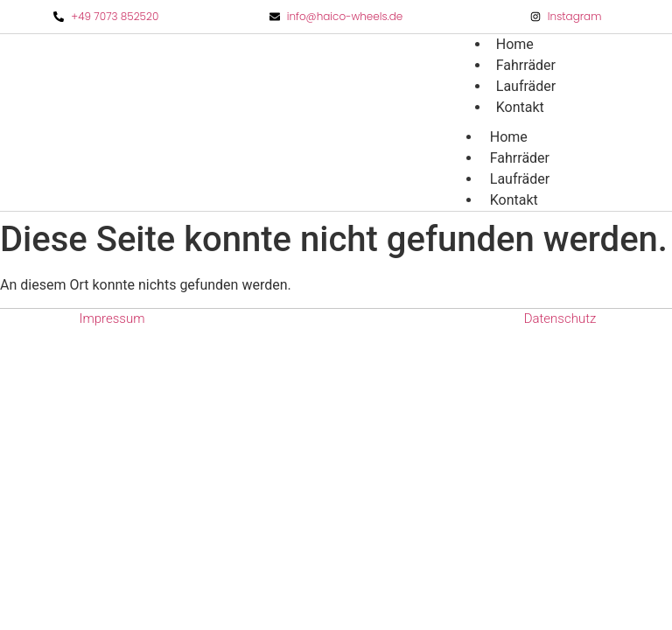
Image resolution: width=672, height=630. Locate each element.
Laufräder (520, 179)
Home (509, 137)
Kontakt (520, 107)
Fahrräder (520, 158)
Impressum (112, 318)
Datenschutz (560, 318)
